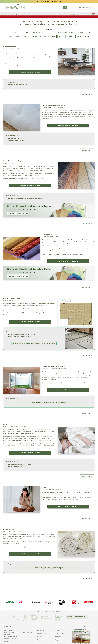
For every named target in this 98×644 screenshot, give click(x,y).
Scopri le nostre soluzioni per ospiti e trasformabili (49, 398)
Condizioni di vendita (61, 626)
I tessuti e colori (84, 33)
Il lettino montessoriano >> (17, 460)
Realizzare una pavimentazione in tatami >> (22, 331)
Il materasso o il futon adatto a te (38, 33)
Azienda (83, 14)
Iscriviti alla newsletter (80, 620)
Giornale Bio (58, 636)
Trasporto (58, 633)
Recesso (57, 629)
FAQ (56, 620)
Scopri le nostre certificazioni (77, 610)
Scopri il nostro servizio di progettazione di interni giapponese (34, 339)
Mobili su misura (42, 623)
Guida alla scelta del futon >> (17, 140)
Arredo (6, 14)
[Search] (47, 8)
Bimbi (41, 14)
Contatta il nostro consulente (30, 72)
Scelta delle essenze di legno (64, 33)
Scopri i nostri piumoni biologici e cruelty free (49, 561)
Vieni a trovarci (41, 626)
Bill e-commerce (57, 643)
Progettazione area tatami (17, 37)
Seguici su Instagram (79, 622)
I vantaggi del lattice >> (16, 138)
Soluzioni (58, 14)
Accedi (39, 636)
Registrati (40, 633)
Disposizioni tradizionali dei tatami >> (20, 333)
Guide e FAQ (71, 14)
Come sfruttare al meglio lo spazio (43, 37)
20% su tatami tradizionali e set (49, 1)
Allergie (70, 37)
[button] (65, 8)
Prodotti (57, 623)
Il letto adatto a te (15, 33)
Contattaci (40, 629)
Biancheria (30, 14)
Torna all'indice (87, 95)
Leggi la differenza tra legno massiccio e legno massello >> (26, 197)
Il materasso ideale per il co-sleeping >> (21, 458)
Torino (16, 631)
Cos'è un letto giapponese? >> (18, 84)
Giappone (17, 14)
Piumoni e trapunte (84, 37)
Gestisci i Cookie (9, 634)
